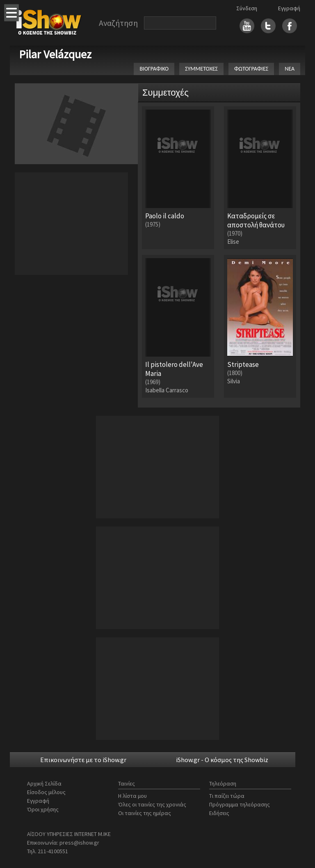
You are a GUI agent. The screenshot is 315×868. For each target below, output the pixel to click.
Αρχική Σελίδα (44, 783)
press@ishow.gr (79, 843)
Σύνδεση (247, 8)
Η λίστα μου (132, 796)
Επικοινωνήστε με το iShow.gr (83, 760)
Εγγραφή (289, 8)
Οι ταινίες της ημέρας (145, 813)
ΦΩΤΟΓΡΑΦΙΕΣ (251, 69)
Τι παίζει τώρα (227, 796)
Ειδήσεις (219, 813)
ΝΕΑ (290, 69)
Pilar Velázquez (55, 54)
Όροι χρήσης (43, 809)
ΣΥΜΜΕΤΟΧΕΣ (201, 69)
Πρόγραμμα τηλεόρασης (240, 804)
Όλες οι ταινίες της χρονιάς (152, 804)
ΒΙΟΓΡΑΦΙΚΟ (154, 69)
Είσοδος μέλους (46, 792)
